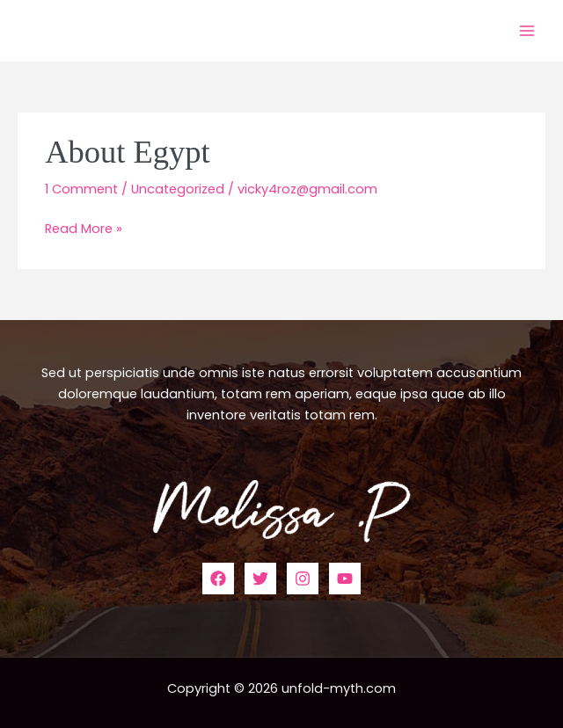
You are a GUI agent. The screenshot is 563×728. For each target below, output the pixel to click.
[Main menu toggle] (527, 31)
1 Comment (81, 189)
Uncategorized (178, 189)
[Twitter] (260, 579)
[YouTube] (345, 579)
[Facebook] (218, 579)
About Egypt (127, 152)
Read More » (84, 228)
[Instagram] (303, 579)
